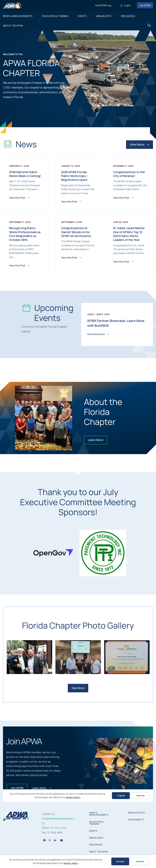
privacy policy (71, 863)
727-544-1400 (58, 828)
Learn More (96, 440)
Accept (120, 861)
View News (140, 145)
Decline (140, 861)
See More (78, 688)
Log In (127, 5)
